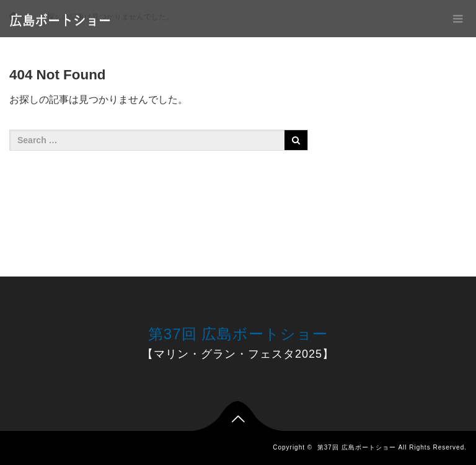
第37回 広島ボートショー (238, 334)
